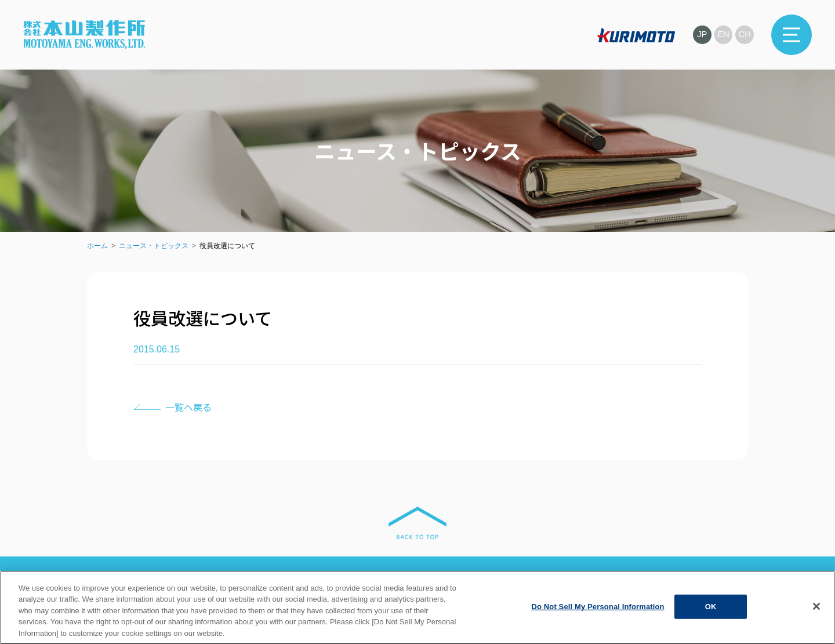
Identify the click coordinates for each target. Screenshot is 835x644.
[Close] (816, 616)
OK (711, 616)
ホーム (97, 246)
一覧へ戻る (188, 407)
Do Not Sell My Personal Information (598, 616)
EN (723, 34)
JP (702, 34)
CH (745, 34)
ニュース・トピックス (154, 246)
